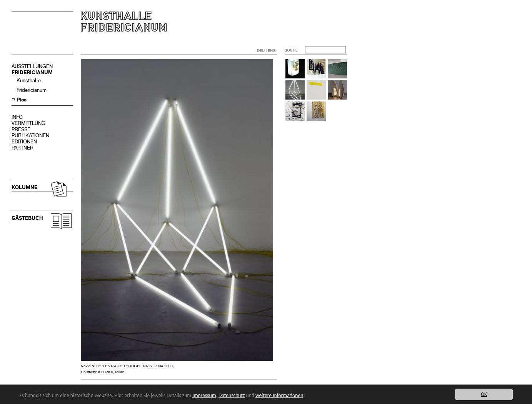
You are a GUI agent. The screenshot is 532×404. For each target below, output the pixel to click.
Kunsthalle (29, 81)
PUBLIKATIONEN (30, 135)
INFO (17, 117)
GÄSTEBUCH (27, 218)
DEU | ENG (266, 51)
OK (484, 394)
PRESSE (21, 129)
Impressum (204, 395)
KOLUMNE (24, 187)
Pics (22, 100)
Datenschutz (232, 395)
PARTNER (23, 148)
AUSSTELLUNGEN (32, 66)
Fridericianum (32, 90)
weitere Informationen (279, 395)
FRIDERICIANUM (32, 72)
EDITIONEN (24, 142)
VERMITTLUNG (28, 123)
